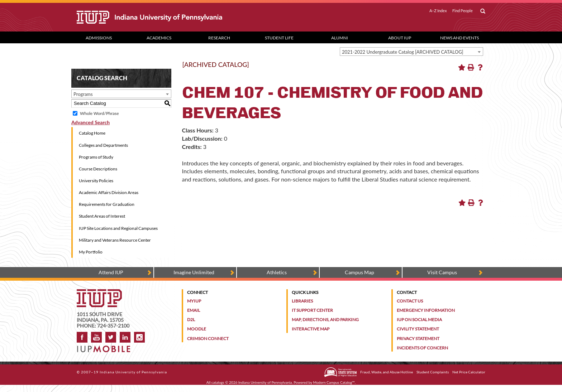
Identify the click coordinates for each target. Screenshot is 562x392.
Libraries (302, 301)
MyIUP (194, 301)
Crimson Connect (208, 338)
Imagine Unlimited (194, 272)
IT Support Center (312, 310)
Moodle (197, 329)
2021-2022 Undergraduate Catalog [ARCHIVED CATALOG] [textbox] (403, 52)
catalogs (218, 382)
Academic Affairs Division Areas (109, 192)
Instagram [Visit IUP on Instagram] (139, 337)
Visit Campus (442, 272)
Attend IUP (111, 272)
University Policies (96, 181)
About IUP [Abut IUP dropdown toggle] (400, 38)
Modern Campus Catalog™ (334, 382)
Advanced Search (91, 122)
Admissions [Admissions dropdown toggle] (99, 38)
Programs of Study (96, 157)
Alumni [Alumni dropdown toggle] (340, 38)
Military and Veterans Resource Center (115, 240)
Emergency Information (426, 310)
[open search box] (483, 11)
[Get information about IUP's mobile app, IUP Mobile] (106, 347)
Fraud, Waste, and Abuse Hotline (387, 372)
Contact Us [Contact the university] (410, 301)
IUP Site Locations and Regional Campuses (118, 228)
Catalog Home (92, 133)
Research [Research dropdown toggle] (219, 38)
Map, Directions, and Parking (325, 320)
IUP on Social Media (419, 320)
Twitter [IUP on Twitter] (111, 337)
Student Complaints (433, 372)
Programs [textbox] (83, 94)
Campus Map (359, 272)
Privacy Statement (418, 338)
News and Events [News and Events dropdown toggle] (459, 38)
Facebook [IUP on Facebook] (82, 337)
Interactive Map (311, 329)
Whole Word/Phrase (99, 113)
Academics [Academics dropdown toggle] (159, 38)
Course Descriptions (98, 169)
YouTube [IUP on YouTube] (96, 337)
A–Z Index (438, 11)
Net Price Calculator (469, 372)
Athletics (277, 272)
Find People (463, 11)
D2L (191, 320)
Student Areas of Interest (102, 216)
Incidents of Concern (422, 348)
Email (194, 310)
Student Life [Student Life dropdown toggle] (279, 38)
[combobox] (411, 52)
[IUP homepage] (99, 293)
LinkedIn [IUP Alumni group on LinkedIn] (125, 337)
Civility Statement (418, 329)
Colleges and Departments (103, 145)
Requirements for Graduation (107, 204)
